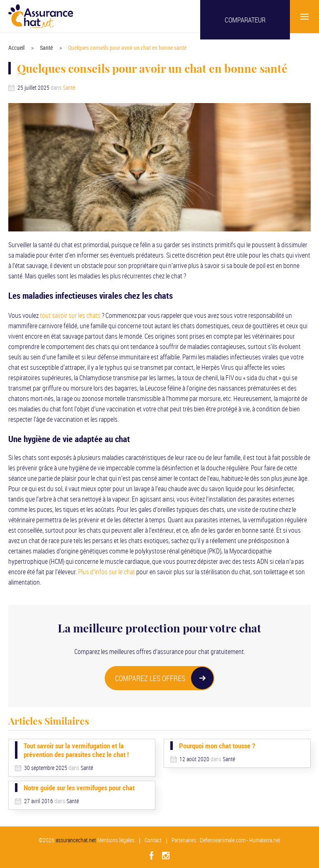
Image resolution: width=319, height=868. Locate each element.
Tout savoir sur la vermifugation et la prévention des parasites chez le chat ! (76, 750)
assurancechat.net (76, 840)
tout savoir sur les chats (70, 315)
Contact (153, 840)
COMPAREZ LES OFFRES (164, 678)
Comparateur (245, 20)
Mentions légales (116, 840)
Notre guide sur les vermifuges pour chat (79, 788)
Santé (46, 48)
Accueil (16, 48)
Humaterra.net (265, 840)
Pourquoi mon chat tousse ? (217, 746)
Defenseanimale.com (223, 840)
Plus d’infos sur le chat (107, 572)
